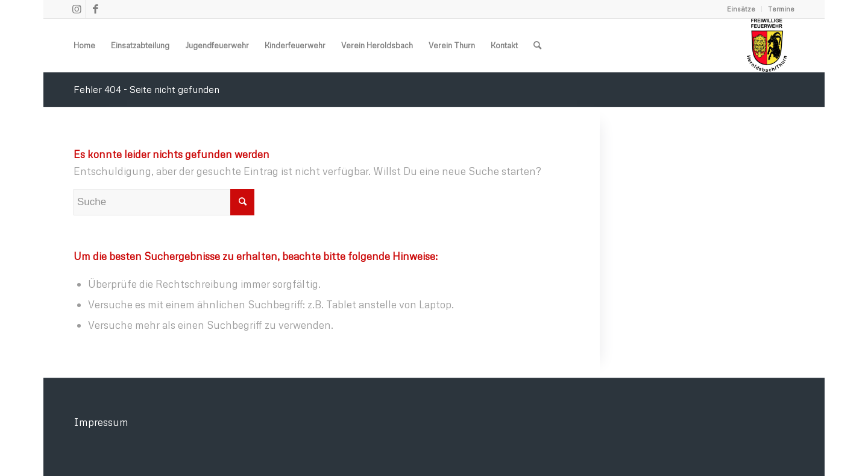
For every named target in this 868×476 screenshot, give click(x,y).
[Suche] (537, 45)
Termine (781, 9)
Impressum (101, 422)
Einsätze (741, 9)
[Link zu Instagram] (77, 9)
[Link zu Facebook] (95, 9)
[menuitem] (741, 9)
